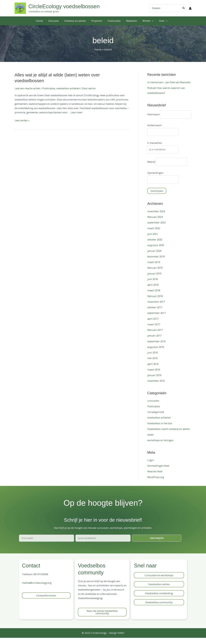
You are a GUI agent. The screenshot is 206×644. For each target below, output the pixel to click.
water (151, 441)
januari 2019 (155, 280)
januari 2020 (155, 257)
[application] (151, 21)
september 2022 (157, 229)
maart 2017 (154, 330)
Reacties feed (155, 478)
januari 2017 (155, 342)
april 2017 (153, 325)
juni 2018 (153, 285)
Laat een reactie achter (28, 88)
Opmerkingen (155, 179)
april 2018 (153, 291)
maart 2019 (154, 268)
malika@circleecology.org (37, 589)
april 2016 (153, 370)
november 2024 (156, 217)
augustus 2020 (156, 251)
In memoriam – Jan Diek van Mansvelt (169, 82)
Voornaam (153, 113)
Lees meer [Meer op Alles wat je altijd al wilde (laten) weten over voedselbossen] (77, 112)
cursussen (153, 407)
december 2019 (156, 263)
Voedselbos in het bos (160, 430)
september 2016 (157, 347)
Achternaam (154, 131)
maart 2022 (154, 234)
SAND (121, 639)
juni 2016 (153, 359)
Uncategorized (156, 418)
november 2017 (156, 308)
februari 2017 (155, 336)
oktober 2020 (155, 246)
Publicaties (50, 88)
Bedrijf (151, 168)
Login (151, 466)
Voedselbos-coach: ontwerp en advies (169, 435)
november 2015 (156, 387)
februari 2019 (155, 274)
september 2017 (157, 319)
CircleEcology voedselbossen (64, 6)
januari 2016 (155, 381)
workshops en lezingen (161, 446)
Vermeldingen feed (158, 472)
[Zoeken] (184, 8)
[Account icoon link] (190, 8)
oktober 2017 (155, 314)
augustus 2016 (156, 353)
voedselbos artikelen (69, 88)
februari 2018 (155, 302)
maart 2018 (154, 297)
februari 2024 (155, 223)
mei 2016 (153, 364)
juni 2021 (153, 240)
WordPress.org (156, 483)
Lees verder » (22, 120)
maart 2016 (154, 376)
